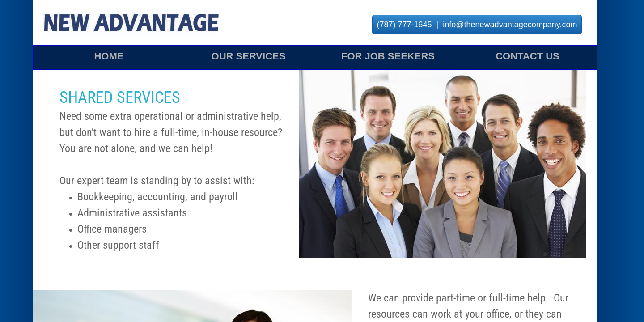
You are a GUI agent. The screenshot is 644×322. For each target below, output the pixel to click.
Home (109, 56)
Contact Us (527, 56)
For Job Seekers (388, 56)
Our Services (249, 56)
